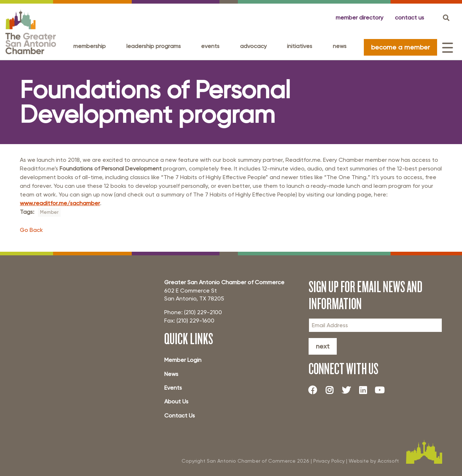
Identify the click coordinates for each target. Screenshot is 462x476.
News (340, 46)
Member (49, 212)
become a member (400, 47)
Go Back (31, 230)
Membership (90, 46)
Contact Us (180, 416)
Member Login (183, 360)
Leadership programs (154, 46)
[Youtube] (383, 390)
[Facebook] (315, 390)
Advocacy (253, 46)
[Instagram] (332, 390)
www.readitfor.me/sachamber (60, 203)
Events (210, 46)
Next (323, 346)
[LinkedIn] (366, 390)
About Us (176, 401)
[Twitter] (349, 390)
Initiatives (300, 46)
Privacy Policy (329, 461)
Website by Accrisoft (374, 461)
